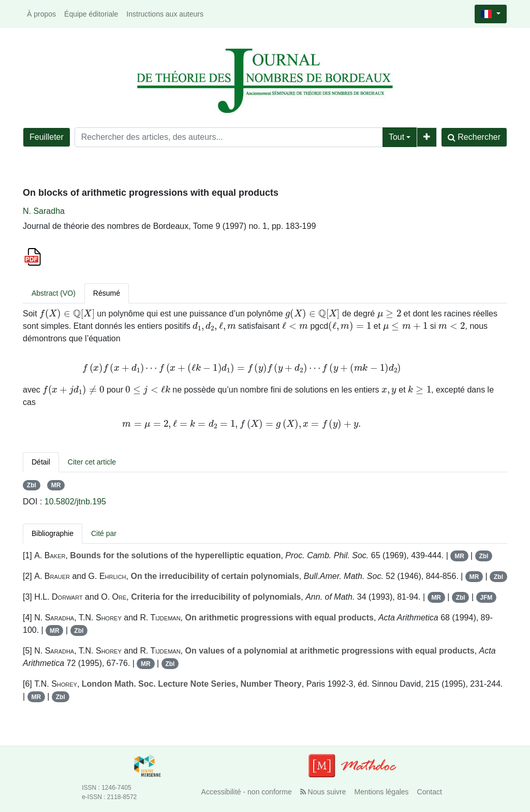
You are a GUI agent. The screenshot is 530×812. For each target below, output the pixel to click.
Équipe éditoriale (91, 14)
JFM (486, 598)
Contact (430, 792)
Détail (41, 462)
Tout (396, 137)
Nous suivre (323, 792)
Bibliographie (53, 533)
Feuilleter (47, 137)
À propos (41, 14)
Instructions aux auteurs (165, 14)
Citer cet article (92, 462)
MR (56, 485)
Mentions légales (382, 792)
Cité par (104, 533)
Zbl (32, 485)
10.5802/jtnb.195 (75, 502)
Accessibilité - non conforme (247, 792)
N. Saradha (44, 211)
